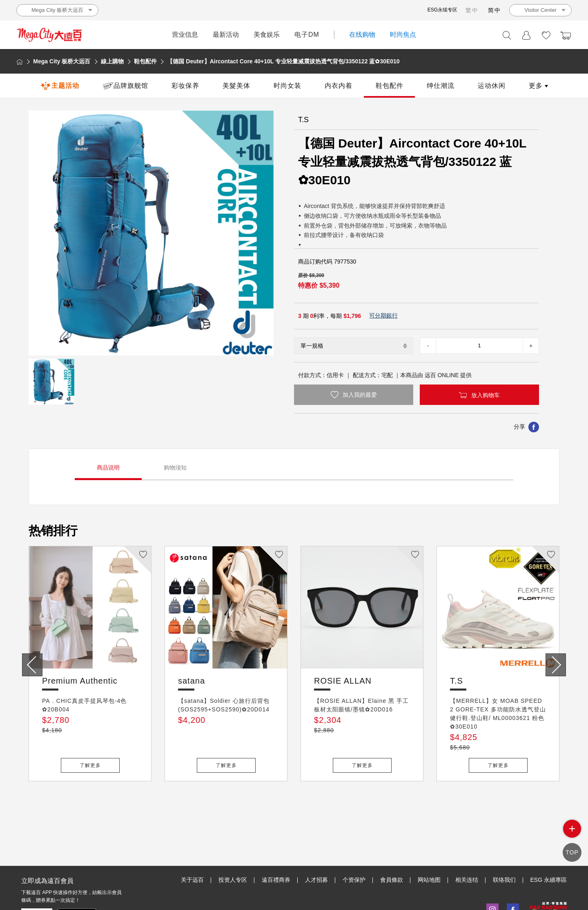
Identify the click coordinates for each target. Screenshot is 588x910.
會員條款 (392, 842)
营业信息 (185, 35)
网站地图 (429, 842)
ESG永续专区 (442, 10)
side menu (572, 835)
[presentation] (32, 665)
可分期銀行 (383, 315)
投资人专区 (233, 842)
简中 (494, 10)
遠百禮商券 (276, 842)
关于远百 (192, 842)
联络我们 (504, 842)
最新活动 (226, 35)
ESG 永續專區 (549, 842)
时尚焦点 (403, 35)
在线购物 (362, 35)
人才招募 (316, 842)
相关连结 (467, 842)
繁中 (472, 10)
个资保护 (354, 842)
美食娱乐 (267, 35)
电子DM (307, 35)
